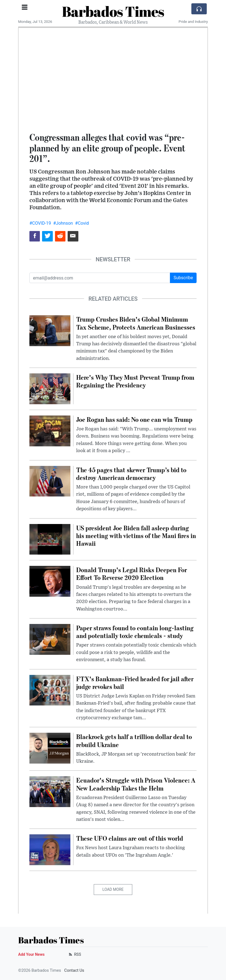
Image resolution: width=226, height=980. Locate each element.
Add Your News (31, 954)
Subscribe (183, 278)
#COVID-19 (40, 223)
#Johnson (63, 223)
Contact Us (74, 970)
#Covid (82, 223)
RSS (74, 954)
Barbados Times (113, 11)
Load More (113, 889)
